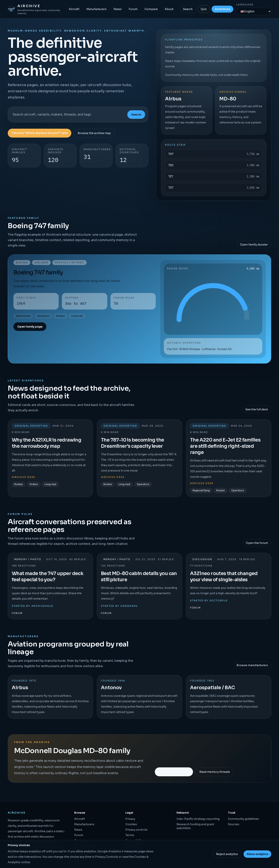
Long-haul (77, 316)
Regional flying (201, 490)
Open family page (30, 327)
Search (188, 9)
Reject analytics (227, 854)
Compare (151, 9)
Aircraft (74, 9)
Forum (133, 9)
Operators (43, 316)
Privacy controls (136, 830)
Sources (234, 824)
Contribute (222, 9)
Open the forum (257, 543)
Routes (60, 316)
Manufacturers (96, 9)
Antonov (111, 688)
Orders (34, 484)
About (169, 9)
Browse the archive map (94, 133)
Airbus (20, 688)
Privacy (130, 819)
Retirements (23, 316)
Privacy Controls (107, 857)
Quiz (204, 9)
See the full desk (257, 409)
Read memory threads (215, 772)
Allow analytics (257, 854)
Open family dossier (254, 245)
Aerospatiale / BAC (213, 688)
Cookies (131, 824)
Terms (130, 835)
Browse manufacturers (252, 665)
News (118, 9)
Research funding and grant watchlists (195, 826)
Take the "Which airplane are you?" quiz (40, 133)
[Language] (254, 11)
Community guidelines (243, 819)
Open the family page (174, 772)
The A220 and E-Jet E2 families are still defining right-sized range (225, 446)
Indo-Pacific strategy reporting (198, 819)
